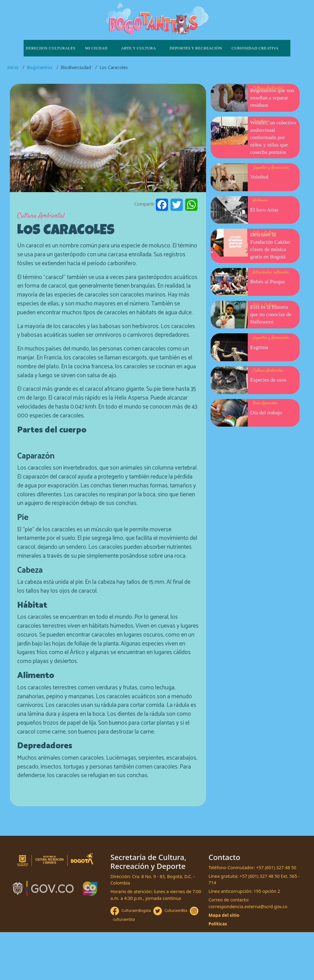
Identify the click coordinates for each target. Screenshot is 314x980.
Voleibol (259, 177)
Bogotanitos (40, 68)
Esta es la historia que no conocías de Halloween (271, 314)
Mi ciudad (96, 48)
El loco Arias (264, 210)
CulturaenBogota (136, 910)
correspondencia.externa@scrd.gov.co (248, 906)
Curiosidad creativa (255, 48)
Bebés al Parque (268, 281)
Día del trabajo (266, 413)
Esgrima (259, 347)
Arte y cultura (139, 48)
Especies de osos (268, 380)
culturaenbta (124, 919)
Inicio (13, 68)
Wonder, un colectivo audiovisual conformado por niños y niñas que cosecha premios (273, 137)
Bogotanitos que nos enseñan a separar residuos (272, 98)
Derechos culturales (51, 48)
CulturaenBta (176, 910)
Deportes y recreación (196, 48)
